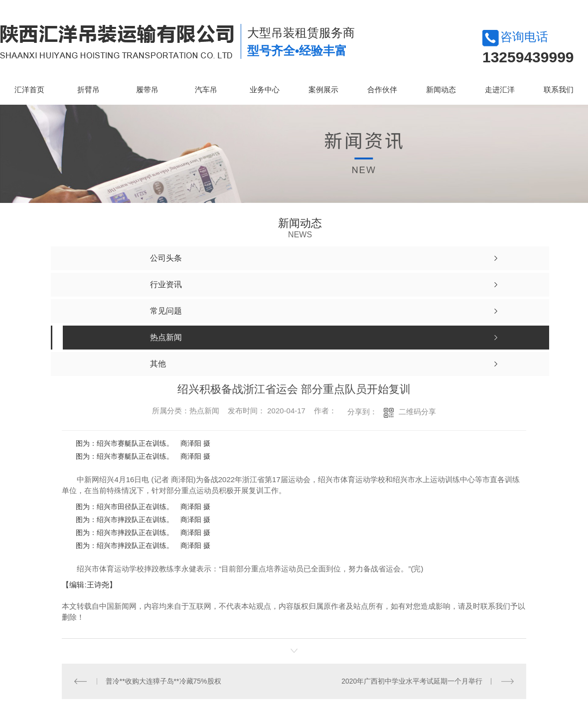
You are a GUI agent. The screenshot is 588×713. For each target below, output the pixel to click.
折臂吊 (88, 89)
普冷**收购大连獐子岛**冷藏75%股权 (163, 681)
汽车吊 (206, 89)
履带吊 (147, 89)
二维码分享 (417, 412)
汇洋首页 (29, 89)
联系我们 (559, 89)
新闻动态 (441, 89)
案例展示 (323, 89)
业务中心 (265, 89)
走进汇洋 (500, 89)
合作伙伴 (382, 89)
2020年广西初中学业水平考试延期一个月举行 (412, 681)
